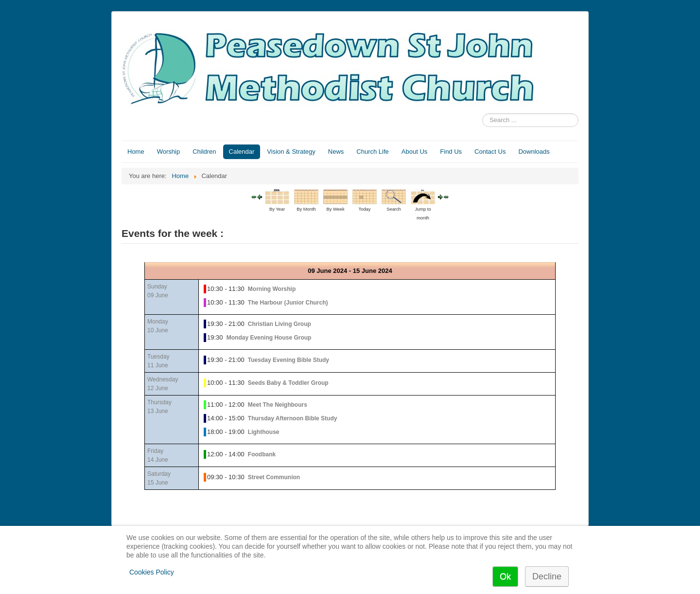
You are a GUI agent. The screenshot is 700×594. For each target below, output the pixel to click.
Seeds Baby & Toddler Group (288, 383)
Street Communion (274, 477)
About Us (414, 152)
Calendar (242, 152)
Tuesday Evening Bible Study (289, 360)
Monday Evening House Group (269, 338)
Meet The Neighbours (278, 405)
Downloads (534, 152)
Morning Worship (272, 289)
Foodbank (262, 454)
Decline (547, 576)
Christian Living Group (280, 324)
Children (204, 152)
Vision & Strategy (291, 152)
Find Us (451, 152)
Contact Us (490, 152)
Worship (168, 152)
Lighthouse (264, 432)
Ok (505, 576)
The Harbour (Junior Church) (288, 303)
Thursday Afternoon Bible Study (293, 418)
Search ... (482, 114)
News (336, 152)
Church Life (372, 152)
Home (136, 152)
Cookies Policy (152, 572)
